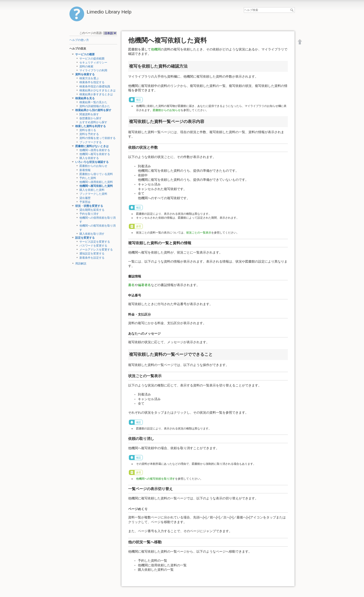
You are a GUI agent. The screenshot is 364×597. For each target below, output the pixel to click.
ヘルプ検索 (292, 10)
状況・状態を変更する (89, 206)
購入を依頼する (89, 158)
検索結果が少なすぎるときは (97, 90)
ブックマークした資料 (93, 194)
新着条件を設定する (92, 258)
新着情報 (85, 170)
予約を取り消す (89, 214)
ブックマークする (91, 142)
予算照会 (85, 202)
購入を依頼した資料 (92, 190)
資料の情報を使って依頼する (97, 138)
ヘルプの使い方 (79, 40)
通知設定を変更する (92, 254)
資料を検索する (85, 74)
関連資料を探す (89, 114)
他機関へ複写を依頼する (95, 154)
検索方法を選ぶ (89, 78)
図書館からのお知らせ (93, 166)
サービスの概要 (85, 54)
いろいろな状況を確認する (92, 162)
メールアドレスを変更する (96, 250)
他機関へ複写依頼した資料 (96, 186)
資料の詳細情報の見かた (95, 106)
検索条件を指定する (92, 82)
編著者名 (144, 285)
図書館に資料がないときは (92, 146)
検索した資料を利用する (91, 126)
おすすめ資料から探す (93, 122)
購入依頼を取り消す (92, 234)
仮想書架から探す (91, 118)
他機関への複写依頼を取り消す (156, 479)
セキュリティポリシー (93, 63)
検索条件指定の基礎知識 (95, 86)
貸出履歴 (85, 198)
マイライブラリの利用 (93, 70)
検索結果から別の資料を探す (93, 110)
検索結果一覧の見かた (93, 102)
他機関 (156, 49)
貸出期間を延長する (92, 210)
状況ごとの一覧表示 (199, 233)
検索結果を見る (85, 98)
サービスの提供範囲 (92, 59)
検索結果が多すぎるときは (96, 94)
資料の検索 (86, 66)
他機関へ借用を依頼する (95, 150)
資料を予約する (89, 134)
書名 (131, 285)
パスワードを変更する (93, 246)
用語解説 (81, 264)
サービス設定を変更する (95, 242)
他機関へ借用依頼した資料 (96, 182)
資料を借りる (88, 130)
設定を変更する (85, 238)
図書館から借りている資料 (96, 174)
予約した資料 (88, 178)
